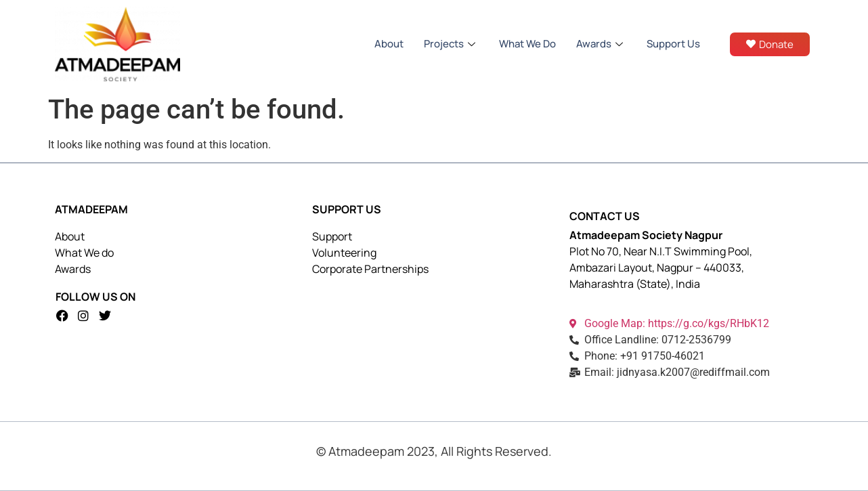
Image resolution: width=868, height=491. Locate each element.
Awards (601, 44)
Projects (451, 44)
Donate (770, 44)
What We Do (527, 44)
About (389, 44)
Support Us (673, 44)
